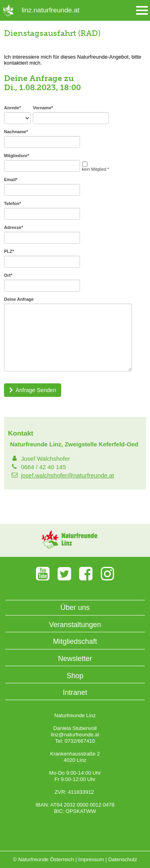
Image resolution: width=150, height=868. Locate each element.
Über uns (75, 608)
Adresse (14, 227)
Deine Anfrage (19, 299)
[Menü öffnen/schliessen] (142, 11)
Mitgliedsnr (17, 156)
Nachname (16, 132)
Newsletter (75, 659)
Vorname (43, 108)
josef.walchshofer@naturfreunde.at (67, 475)
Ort (8, 275)
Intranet (75, 692)
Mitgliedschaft (75, 641)
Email (11, 180)
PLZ (9, 251)
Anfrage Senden (33, 390)
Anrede (12, 108)
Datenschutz (122, 859)
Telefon (13, 203)
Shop (75, 676)
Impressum (91, 859)
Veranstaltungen (75, 625)
